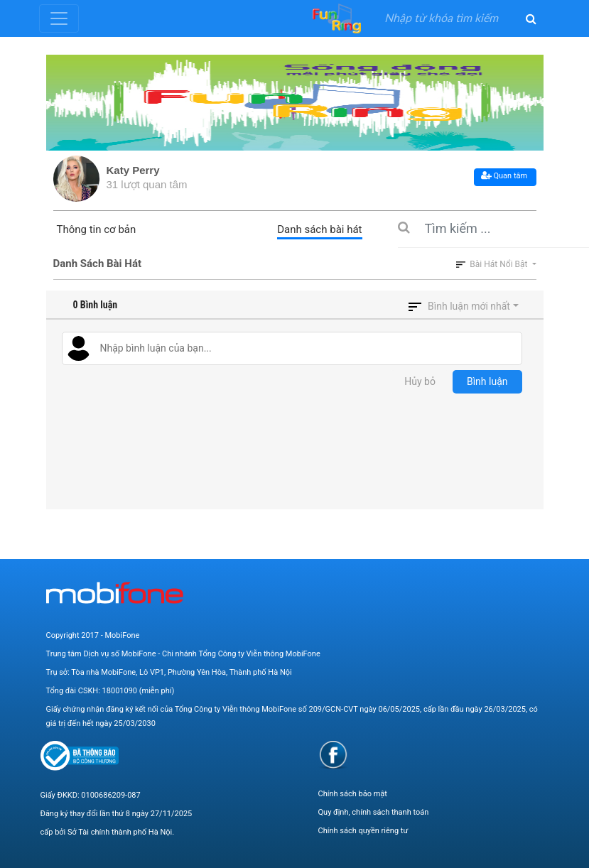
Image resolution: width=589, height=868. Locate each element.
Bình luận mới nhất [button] (469, 306)
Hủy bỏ (420, 381)
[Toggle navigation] (59, 18)
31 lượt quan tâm (147, 184)
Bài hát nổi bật (493, 264)
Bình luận (487, 381)
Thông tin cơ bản (97, 229)
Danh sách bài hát (319, 229)
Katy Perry (133, 170)
